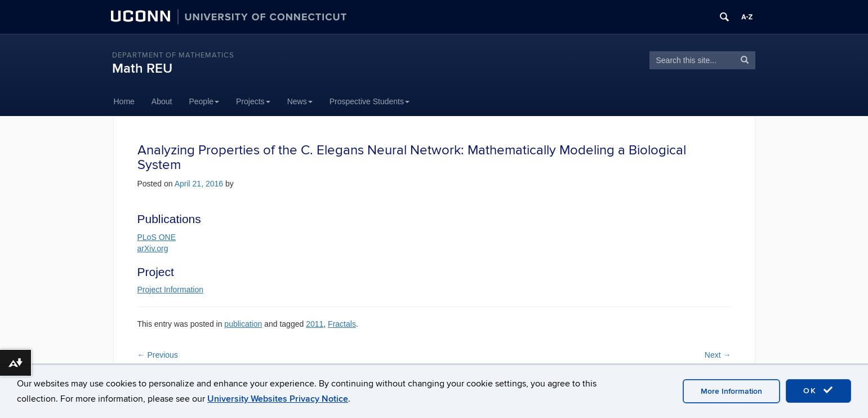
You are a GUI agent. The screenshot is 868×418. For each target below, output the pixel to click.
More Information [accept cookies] (731, 391)
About (162, 101)
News (300, 101)
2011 (315, 324)
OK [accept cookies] (818, 390)
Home (124, 101)
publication (243, 324)
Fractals (342, 324)
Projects (253, 101)
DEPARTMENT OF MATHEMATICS (173, 55)
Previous (158, 355)
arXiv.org (153, 248)
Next (718, 355)
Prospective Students (370, 101)
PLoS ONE (157, 237)
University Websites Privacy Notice (278, 399)
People (204, 101)
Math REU (142, 68)
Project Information (171, 290)
